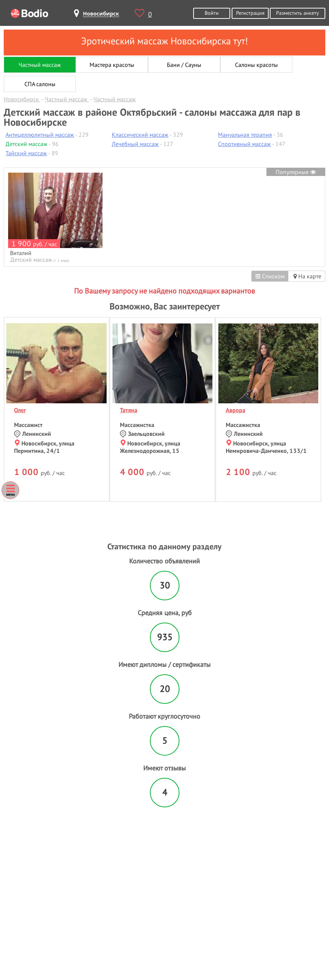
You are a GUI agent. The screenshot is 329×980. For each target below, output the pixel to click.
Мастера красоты (112, 65)
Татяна (129, 410)
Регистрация (250, 13)
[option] (55, 218)
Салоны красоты (256, 65)
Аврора (236, 410)
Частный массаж (40, 65)
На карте (307, 276)
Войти (212, 13)
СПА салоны (40, 84)
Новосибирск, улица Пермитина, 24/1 (44, 447)
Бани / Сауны (184, 65)
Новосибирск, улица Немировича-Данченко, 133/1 (266, 447)
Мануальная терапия (245, 135)
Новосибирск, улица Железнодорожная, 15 (150, 447)
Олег (20, 410)
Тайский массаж (26, 153)
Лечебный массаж (135, 144)
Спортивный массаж (244, 144)
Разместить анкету (298, 13)
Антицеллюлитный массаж (40, 135)
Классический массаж (140, 135)
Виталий (21, 253)
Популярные (296, 172)
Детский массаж (26, 144)
